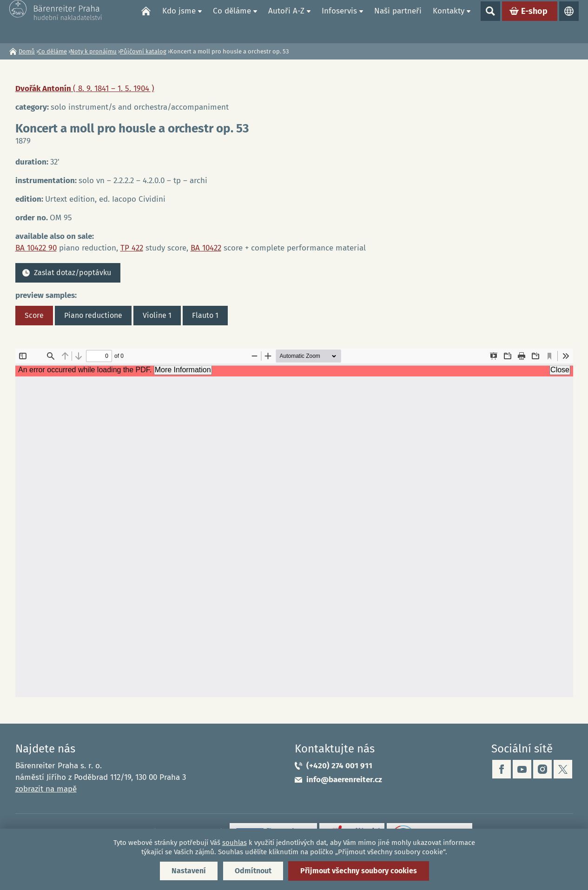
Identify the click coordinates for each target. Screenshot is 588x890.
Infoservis (339, 21)
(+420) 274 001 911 (339, 766)
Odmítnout (253, 871)
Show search (490, 21)
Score (34, 315)
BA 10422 (206, 248)
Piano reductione (93, 315)
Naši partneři (398, 21)
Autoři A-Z (286, 21)
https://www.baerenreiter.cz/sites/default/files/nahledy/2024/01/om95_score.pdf (294, 523)
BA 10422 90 (36, 248)
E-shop (534, 21)
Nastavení (189, 871)
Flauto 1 (205, 315)
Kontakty (449, 21)
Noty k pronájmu (93, 51)
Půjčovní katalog (143, 51)
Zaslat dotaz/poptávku (73, 273)
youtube (522, 769)
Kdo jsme (179, 21)
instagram (542, 769)
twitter (563, 769)
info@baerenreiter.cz (344, 780)
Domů (146, 21)
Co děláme (232, 21)
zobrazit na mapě (46, 789)
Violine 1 (157, 315)
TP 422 (132, 248)
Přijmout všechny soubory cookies (359, 871)
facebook (502, 769)
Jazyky (569, 21)
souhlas (235, 843)
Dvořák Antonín (85, 89)
